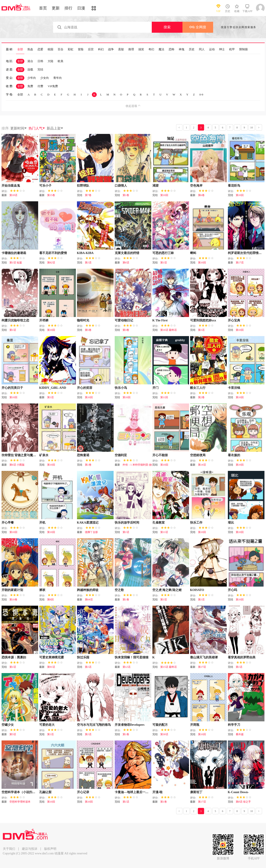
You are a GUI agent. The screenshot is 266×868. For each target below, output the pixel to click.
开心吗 (232, 590)
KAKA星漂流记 (88, 523)
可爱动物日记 (124, 320)
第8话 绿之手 (243, 802)
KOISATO (197, 590)
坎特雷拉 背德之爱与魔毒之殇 (22, 455)
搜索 (167, 27)
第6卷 (201, 195)
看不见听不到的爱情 (53, 253)
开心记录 (83, 792)
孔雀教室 (159, 523)
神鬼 (182, 49)
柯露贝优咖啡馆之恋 (15, 320)
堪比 (231, 523)
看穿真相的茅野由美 (242, 657)
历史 (192, 49)
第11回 (164, 397)
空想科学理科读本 (20, 802)
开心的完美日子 (12, 388)
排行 (68, 8)
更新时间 (19, 128)
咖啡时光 (83, 320)
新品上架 (55, 128)
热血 (30, 49)
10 (252, 128)
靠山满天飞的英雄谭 (204, 657)
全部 (20, 49)
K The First (160, 320)
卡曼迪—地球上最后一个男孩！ (136, 792)
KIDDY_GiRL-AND (53, 388)
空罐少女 (8, 725)
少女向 (45, 78)
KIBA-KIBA (85, 253)
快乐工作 (196, 523)
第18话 (13, 195)
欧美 (61, 61)
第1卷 (126, 195)
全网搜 (198, 27)
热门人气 (37, 128)
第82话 (51, 263)
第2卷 (201, 397)
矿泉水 (44, 455)
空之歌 (119, 590)
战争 (111, 49)
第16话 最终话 (169, 330)
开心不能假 (160, 455)
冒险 (81, 49)
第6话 (126, 263)
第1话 (88, 263)
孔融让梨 (45, 792)
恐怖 (171, 49)
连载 (30, 69)
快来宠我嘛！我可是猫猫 (132, 657)
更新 (56, 8)
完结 (40, 69)
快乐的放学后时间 (127, 523)
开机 (42, 523)
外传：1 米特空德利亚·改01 (138, 465)
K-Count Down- (238, 792)
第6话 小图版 (17, 465)
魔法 (161, 49)
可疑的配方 (160, 725)
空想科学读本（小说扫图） (20, 792)
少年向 (32, 78)
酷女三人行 (198, 388)
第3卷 (126, 330)
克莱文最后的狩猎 (127, 253)
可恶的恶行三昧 (163, 253)
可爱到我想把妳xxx (203, 320)
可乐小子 (45, 186)
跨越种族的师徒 (88, 590)
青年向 (58, 78)
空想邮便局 (198, 455)
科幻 (101, 49)
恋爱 (40, 49)
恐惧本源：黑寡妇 (14, 657)
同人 (202, 49)
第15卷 (51, 195)
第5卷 (88, 330)
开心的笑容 (85, 388)
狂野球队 (83, 186)
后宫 (91, 49)
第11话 (164, 532)
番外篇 (240, 734)
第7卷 (88, 195)
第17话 (240, 263)
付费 (40, 86)
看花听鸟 (234, 186)
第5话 (13, 734)
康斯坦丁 (196, 792)
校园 (50, 49)
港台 (30, 61)
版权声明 (50, 849)
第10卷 (13, 600)
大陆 (50, 61)
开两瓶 (195, 725)
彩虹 (71, 49)
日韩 (40, 61)
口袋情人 (121, 186)
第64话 (89, 600)
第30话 (164, 734)
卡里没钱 (234, 388)
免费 (30, 86)
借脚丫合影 (91, 532)
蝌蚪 (193, 253)
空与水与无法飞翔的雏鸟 (94, 725)
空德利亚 (121, 455)
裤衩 (42, 590)
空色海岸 (196, 186)
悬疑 (121, 49)
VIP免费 (53, 86)
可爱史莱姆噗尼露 (52, 657)
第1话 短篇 (16, 263)
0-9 (201, 95)
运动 (212, 49)
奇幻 (151, 49)
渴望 (155, 186)
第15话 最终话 (169, 667)
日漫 (81, 8)
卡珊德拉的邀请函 (14, 253)
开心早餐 (8, 523)
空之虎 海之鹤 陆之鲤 (167, 590)
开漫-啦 (158, 792)
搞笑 (141, 49)
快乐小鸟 (121, 388)
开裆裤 (44, 320)
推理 (131, 49)
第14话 (202, 465)
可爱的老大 (47, 725)
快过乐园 (83, 657)
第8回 (50, 600)
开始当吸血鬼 (11, 186)
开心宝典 (234, 320)
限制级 (244, 49)
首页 (43, 8)
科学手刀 (234, 725)
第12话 (127, 667)
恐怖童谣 (83, 455)
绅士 (222, 49)
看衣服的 (234, 455)
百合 (61, 49)
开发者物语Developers (130, 725)
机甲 (232, 49)
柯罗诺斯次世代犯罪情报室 (246, 253)
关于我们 (9, 849)
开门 (155, 388)
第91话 (51, 667)
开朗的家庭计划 (12, 590)
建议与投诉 (30, 849)
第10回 (164, 195)
